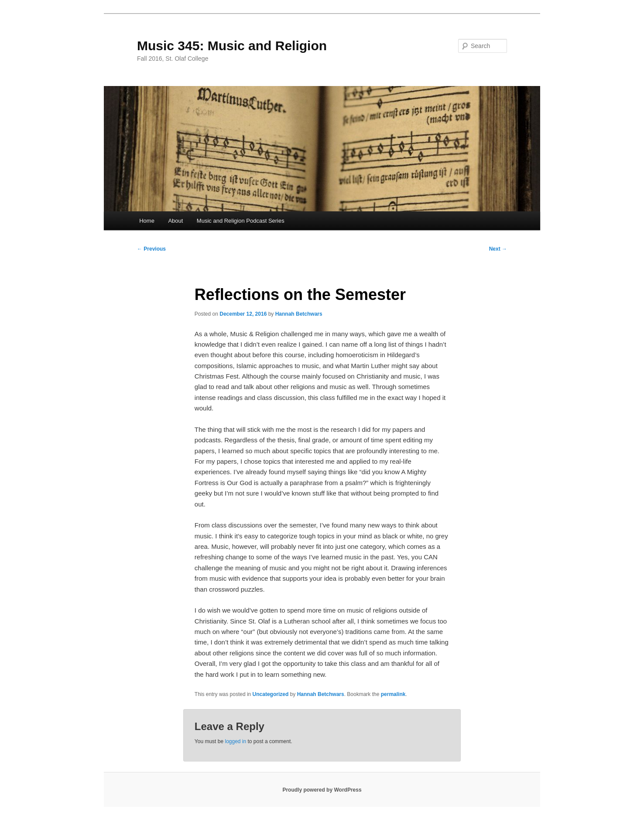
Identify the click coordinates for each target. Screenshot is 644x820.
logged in (235, 741)
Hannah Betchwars (299, 314)
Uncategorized (271, 694)
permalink (393, 694)
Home (147, 221)
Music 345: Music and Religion (232, 46)
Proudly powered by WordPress (322, 790)
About (175, 221)
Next (498, 249)
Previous (151, 249)
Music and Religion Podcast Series (241, 221)
